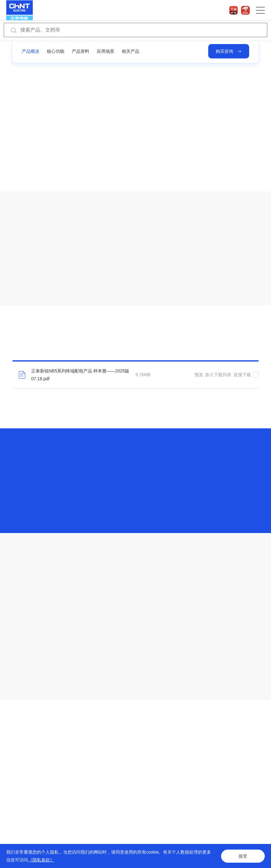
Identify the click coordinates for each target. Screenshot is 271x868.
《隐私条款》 (41, 860)
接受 (243, 856)
